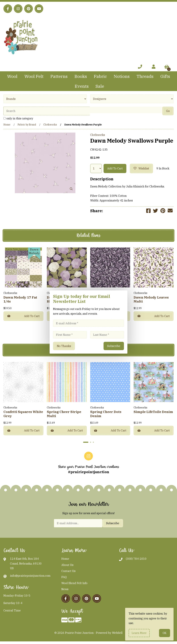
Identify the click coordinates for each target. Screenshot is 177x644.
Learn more (139, 633)
